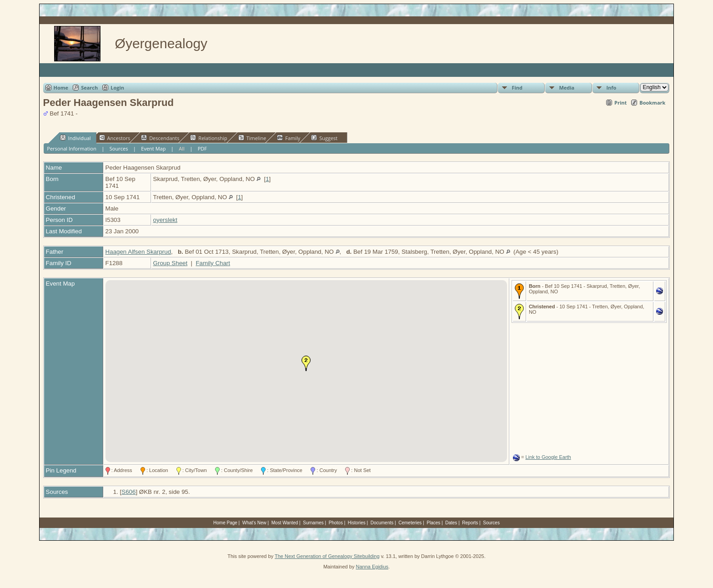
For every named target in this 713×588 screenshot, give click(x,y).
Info (611, 88)
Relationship (208, 138)
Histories (357, 523)
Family (289, 138)
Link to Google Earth (548, 457)
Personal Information (72, 148)
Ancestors (115, 138)
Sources (119, 148)
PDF (202, 148)
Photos (336, 523)
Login (117, 88)
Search (89, 88)
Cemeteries (410, 523)
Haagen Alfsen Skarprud (138, 252)
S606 (128, 492)
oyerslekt (165, 220)
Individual (75, 138)
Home (61, 88)
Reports (470, 523)
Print (620, 103)
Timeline (252, 138)
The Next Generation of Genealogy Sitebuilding (327, 556)
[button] (306, 363)
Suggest (324, 138)
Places (433, 523)
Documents (382, 523)
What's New (254, 523)
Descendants (160, 138)
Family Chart (213, 263)
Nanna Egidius (372, 567)
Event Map (153, 148)
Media (567, 88)
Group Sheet (171, 263)
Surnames (313, 523)
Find (517, 88)
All (182, 148)
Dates (451, 523)
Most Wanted (285, 523)
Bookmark (652, 103)
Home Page (225, 523)
